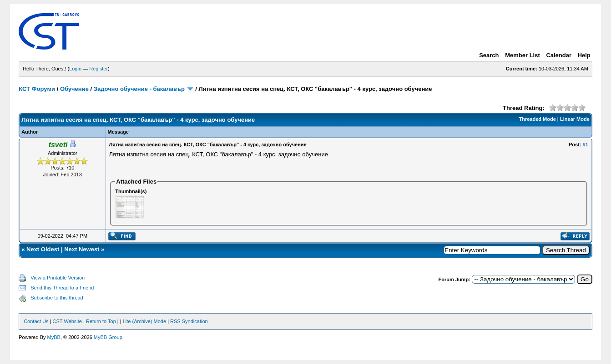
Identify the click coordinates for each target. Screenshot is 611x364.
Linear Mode (575, 119)
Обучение (74, 89)
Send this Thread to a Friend (62, 288)
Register (98, 69)
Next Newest (82, 249)
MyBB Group (108, 337)
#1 (586, 145)
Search (489, 55)
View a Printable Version (58, 278)
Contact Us (36, 321)
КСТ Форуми (37, 89)
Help (584, 55)
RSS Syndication (189, 321)
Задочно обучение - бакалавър (139, 89)
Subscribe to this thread (57, 298)
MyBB (54, 337)
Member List (523, 55)
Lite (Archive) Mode (144, 321)
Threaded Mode (538, 119)
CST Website (67, 321)
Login (75, 69)
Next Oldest (43, 249)
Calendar (559, 55)
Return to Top (101, 321)
